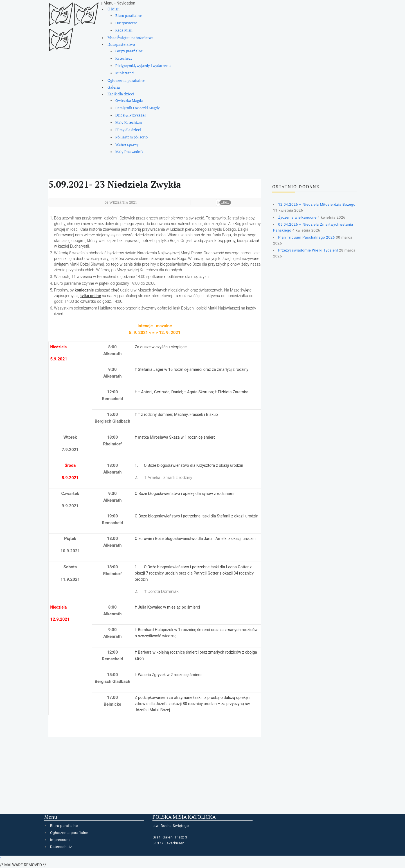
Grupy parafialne (129, 51)
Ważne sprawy (127, 144)
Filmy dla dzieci (128, 130)
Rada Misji (124, 30)
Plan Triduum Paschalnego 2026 (307, 237)
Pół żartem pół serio (131, 137)
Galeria (114, 87)
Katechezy (124, 58)
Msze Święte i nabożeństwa (130, 38)
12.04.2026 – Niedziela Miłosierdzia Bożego (317, 204)
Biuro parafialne (129, 16)
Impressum (60, 840)
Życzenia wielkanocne (297, 217)
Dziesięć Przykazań (131, 115)
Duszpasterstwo (121, 44)
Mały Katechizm (129, 123)
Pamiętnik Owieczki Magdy (138, 108)
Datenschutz (61, 847)
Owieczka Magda (129, 101)
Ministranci (125, 73)
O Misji (113, 9)
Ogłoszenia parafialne (126, 80)
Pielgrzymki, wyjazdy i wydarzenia (143, 66)
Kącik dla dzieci (121, 94)
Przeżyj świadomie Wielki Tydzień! (308, 250)
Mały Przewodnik (129, 152)
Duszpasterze (126, 23)
